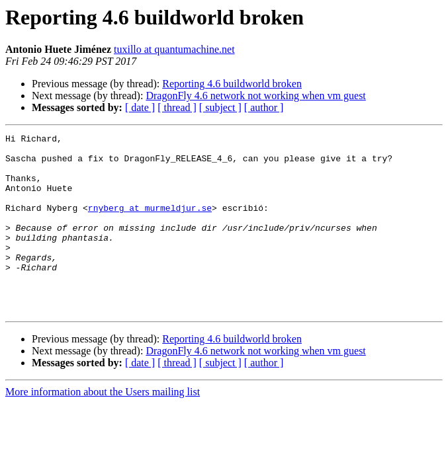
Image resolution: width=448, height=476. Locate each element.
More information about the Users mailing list (103, 427)
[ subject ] (220, 107)
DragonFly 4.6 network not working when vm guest (255, 96)
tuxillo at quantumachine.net (174, 49)
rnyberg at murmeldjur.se (150, 223)
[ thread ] (177, 107)
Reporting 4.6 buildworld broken (232, 84)
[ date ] (140, 107)
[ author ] (264, 107)
